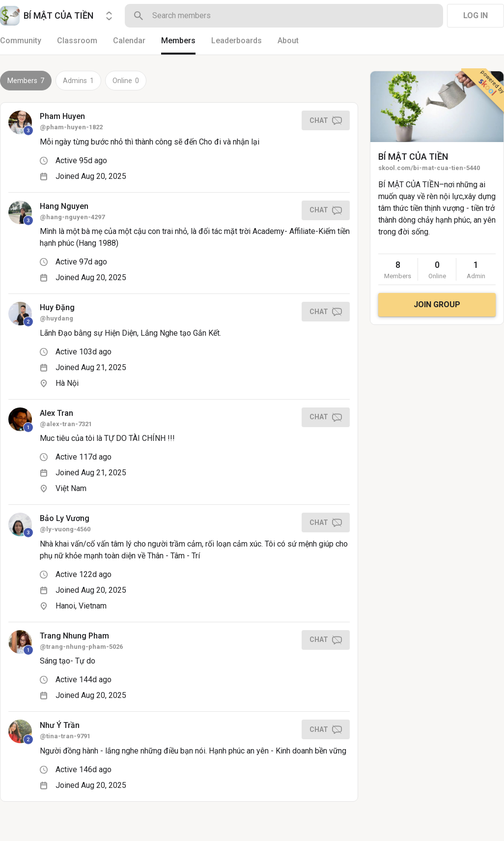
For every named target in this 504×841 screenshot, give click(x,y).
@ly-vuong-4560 (65, 529)
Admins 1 (78, 81)
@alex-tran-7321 (66, 424)
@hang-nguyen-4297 (72, 217)
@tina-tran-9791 (65, 736)
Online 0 (126, 81)
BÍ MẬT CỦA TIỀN (413, 157)
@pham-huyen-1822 (71, 127)
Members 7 (26, 81)
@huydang (56, 318)
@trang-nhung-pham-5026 (81, 647)
